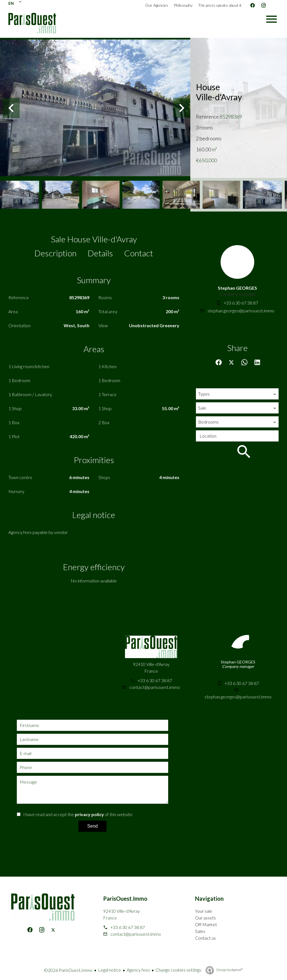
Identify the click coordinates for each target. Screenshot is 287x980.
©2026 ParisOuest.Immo (68, 970)
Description (55, 253)
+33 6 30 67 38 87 (241, 303)
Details (100, 253)
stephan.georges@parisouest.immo (241, 311)
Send (92, 826)
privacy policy (89, 814)
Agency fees (138, 970)
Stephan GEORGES (237, 288)
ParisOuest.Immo (125, 898)
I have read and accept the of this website (78, 814)
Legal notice (110, 970)
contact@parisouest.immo (155, 687)
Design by (229, 970)
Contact (139, 253)
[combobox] (237, 394)
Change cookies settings (178, 970)
